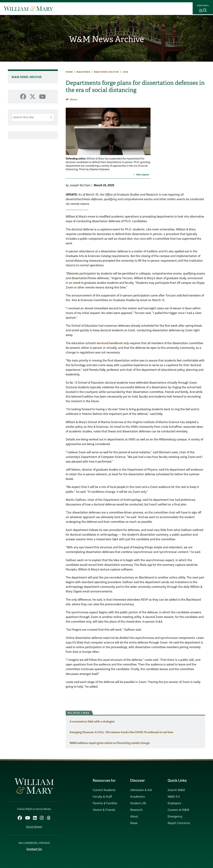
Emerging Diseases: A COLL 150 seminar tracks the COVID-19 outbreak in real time (121, 732)
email (77, 283)
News (134, 823)
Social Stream (34, 825)
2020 (125, 72)
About (134, 817)
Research (136, 810)
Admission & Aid (141, 790)
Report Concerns (179, 823)
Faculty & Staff (102, 797)
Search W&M (176, 790)
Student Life (138, 803)
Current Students (104, 790)
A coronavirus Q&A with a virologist (92, 721)
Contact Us (34, 848)
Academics (137, 797)
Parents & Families (105, 803)
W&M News (83, 72)
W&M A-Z (174, 797)
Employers (174, 803)
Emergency (175, 817)
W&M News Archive (106, 39)
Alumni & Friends (104, 810)
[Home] (28, 9)
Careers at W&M (178, 810)
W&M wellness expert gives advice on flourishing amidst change (110, 743)
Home (69, 72)
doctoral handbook (110, 343)
